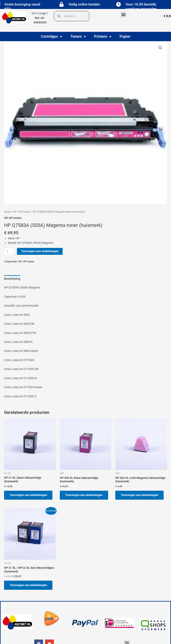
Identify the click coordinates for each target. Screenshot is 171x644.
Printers (103, 36)
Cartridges (52, 36)
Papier (125, 36)
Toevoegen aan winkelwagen (40, 251)
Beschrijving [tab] (12, 279)
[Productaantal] (9, 251)
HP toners (25, 212)
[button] (124, 14)
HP (15, 212)
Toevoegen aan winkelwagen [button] (29, 495)
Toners (78, 36)
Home (8, 212)
